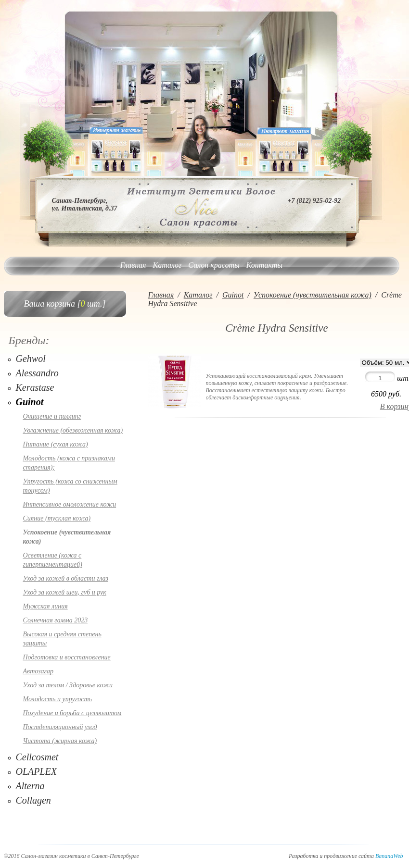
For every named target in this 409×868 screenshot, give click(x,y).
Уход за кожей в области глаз (66, 578)
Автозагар (38, 671)
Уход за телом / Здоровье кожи (68, 685)
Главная (133, 265)
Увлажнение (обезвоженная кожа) (73, 430)
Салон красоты (214, 265)
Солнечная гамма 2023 (56, 620)
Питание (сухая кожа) (56, 444)
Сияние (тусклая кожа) (57, 518)
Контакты (264, 265)
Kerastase (35, 387)
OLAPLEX (37, 771)
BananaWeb (389, 856)
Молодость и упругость (58, 699)
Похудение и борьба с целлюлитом (72, 713)
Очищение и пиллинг (52, 416)
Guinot (30, 402)
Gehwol (31, 359)
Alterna (30, 786)
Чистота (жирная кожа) (60, 741)
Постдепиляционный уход (60, 727)
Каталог (167, 265)
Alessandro (37, 373)
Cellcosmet (37, 757)
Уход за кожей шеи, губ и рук (65, 592)
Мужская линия (45, 606)
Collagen (33, 800)
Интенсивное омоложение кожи (70, 504)
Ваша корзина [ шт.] (65, 304)
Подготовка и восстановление (67, 657)
